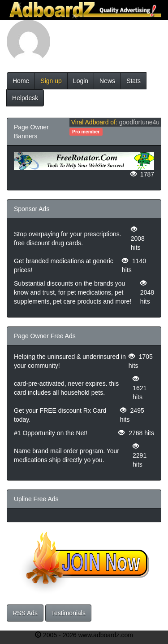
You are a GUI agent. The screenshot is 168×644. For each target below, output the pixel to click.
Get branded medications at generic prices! (64, 265)
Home (21, 81)
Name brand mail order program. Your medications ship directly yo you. (67, 455)
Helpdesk (25, 98)
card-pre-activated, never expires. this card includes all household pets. (66, 388)
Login (81, 81)
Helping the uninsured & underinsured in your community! (70, 361)
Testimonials (68, 613)
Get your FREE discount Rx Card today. (60, 415)
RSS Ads (25, 613)
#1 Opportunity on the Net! (51, 433)
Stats (134, 81)
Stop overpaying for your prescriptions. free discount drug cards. (68, 238)
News (107, 81)
